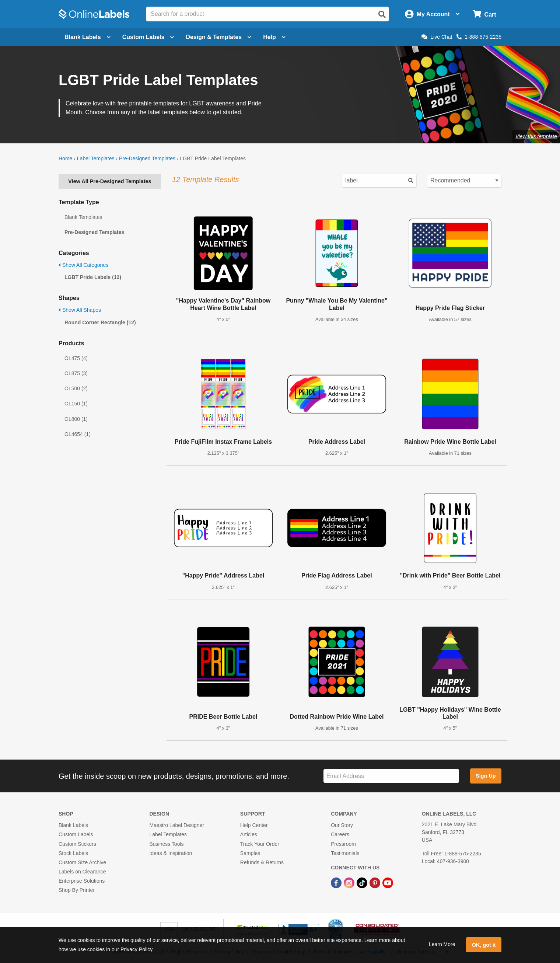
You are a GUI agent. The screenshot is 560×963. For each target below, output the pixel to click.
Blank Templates (83, 217)
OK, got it (484, 945)
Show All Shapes (80, 310)
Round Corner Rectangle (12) (100, 322)
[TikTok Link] (363, 882)
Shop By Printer (77, 890)
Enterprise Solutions (82, 881)
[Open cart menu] (484, 14)
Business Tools (166, 844)
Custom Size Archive (82, 862)
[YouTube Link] (388, 882)
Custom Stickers (77, 844)
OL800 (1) (76, 419)
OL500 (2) (76, 388)
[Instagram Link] (350, 882)
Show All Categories (83, 265)
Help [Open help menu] (274, 37)
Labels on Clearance (82, 872)
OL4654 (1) (78, 434)
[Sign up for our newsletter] (391, 776)
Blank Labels (73, 825)
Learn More (442, 944)
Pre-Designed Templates (147, 158)
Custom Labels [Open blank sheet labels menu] (148, 37)
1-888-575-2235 (479, 37)
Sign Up (486, 776)
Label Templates (96, 158)
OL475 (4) (76, 358)
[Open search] (382, 14)
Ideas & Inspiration (171, 853)
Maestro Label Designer (177, 825)
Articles (249, 834)
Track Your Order (260, 844)
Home (65, 158)
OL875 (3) (76, 373)
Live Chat (437, 37)
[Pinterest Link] (376, 882)
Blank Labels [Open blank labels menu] (87, 37)
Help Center (254, 825)
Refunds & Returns (262, 862)
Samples (250, 853)
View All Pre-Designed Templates (110, 181)
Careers (340, 834)
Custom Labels (76, 834)
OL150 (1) (76, 404)
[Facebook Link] (337, 882)
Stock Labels (73, 853)
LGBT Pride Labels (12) (93, 277)
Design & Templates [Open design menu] (218, 37)
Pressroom (343, 844)
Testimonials (345, 853)
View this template (536, 136)
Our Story (342, 825)
